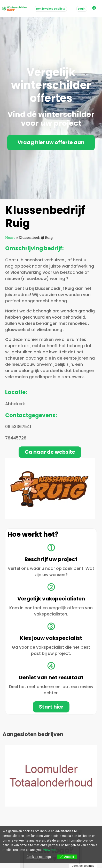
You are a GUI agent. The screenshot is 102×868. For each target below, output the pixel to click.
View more (51, 850)
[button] (82, 9)
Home (10, 237)
